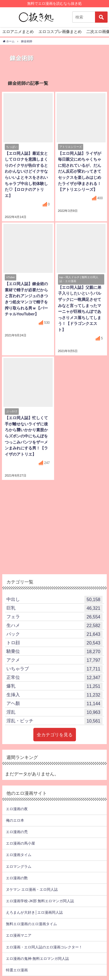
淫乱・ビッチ (54, 721)
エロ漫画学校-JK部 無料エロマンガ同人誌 (40, 901)
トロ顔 (54, 643)
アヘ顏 (54, 704)
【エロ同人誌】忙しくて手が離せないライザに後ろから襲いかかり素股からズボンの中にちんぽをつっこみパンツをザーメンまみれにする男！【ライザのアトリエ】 (26, 436)
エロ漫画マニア (19, 935)
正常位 (54, 677)
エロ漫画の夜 (17, 809)
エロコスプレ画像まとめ (60, 32)
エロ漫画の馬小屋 (20, 843)
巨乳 (54, 608)
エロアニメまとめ (18, 32)
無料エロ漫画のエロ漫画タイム (31, 924)
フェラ (54, 617)
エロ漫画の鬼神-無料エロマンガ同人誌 (37, 959)
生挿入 (54, 695)
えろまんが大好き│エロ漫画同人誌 (34, 912)
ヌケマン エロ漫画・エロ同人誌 (32, 889)
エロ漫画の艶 (17, 878)
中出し (54, 599)
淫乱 (54, 712)
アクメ (54, 660)
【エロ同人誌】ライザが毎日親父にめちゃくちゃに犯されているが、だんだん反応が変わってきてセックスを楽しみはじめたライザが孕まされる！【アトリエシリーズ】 (80, 172)
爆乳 (54, 686)
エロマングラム (19, 867)
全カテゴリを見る (55, 735)
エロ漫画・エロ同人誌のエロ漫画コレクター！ (44, 947)
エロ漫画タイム (19, 855)
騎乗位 (54, 651)
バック (54, 634)
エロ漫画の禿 (17, 832)
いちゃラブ (54, 669)
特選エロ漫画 (17, 970)
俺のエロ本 (15, 820)
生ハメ (54, 625)
